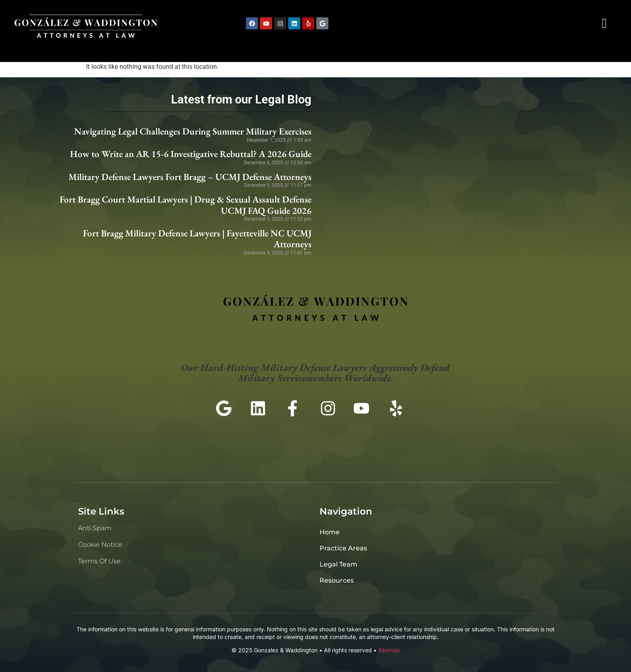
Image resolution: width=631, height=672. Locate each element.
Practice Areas (343, 548)
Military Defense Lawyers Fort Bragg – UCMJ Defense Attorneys (190, 177)
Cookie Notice (100, 545)
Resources (337, 580)
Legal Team (338, 564)
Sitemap (389, 650)
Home (330, 532)
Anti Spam (95, 528)
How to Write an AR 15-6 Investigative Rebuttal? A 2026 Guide (191, 154)
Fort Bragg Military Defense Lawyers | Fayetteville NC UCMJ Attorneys (197, 239)
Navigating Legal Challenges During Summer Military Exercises (193, 131)
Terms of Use (99, 561)
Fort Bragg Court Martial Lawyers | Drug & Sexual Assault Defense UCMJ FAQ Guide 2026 (186, 205)
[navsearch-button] (604, 23)
